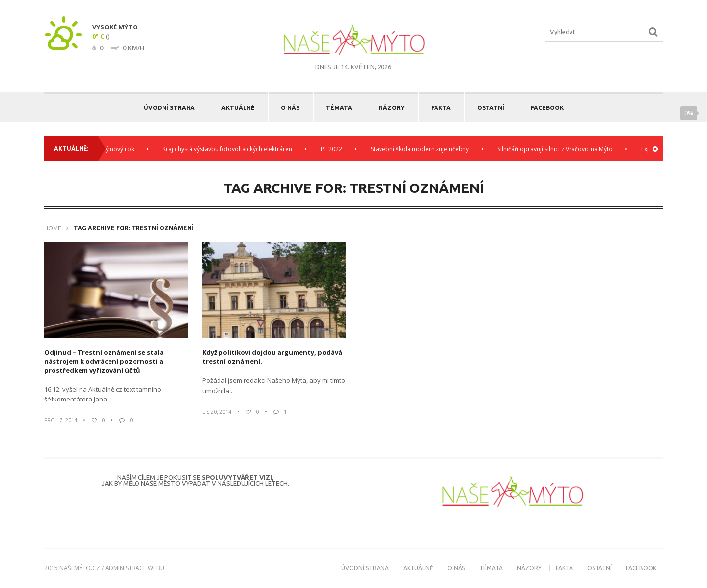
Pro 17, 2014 (61, 420)
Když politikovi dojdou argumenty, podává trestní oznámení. (272, 357)
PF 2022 (334, 149)
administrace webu (135, 568)
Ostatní (491, 108)
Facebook (547, 108)
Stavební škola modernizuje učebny (423, 149)
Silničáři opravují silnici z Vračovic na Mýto (558, 149)
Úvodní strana (169, 108)
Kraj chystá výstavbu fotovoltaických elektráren (230, 149)
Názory (392, 108)
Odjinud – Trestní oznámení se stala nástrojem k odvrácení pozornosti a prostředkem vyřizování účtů (104, 361)
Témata (339, 108)
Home (53, 228)
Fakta (441, 108)
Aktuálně (238, 108)
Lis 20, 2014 (217, 412)
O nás (290, 108)
